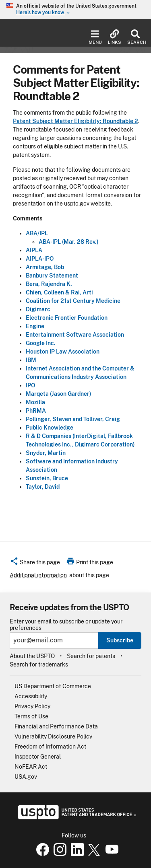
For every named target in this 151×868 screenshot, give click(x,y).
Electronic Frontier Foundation (67, 318)
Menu (95, 37)
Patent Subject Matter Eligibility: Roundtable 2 (75, 121)
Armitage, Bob (45, 267)
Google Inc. (41, 343)
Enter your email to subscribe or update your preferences (66, 625)
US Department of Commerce (53, 686)
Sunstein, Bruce (47, 478)
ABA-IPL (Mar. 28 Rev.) (69, 242)
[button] (35, 564)
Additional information (38, 575)
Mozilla (35, 402)
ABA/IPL (37, 233)
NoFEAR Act (31, 767)
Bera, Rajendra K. (49, 284)
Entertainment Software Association (75, 335)
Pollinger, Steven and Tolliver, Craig (73, 419)
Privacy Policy (32, 706)
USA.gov (26, 777)
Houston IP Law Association (63, 352)
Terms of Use (31, 716)
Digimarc (38, 309)
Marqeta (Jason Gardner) (59, 394)
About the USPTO (32, 656)
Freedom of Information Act (50, 747)
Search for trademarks (39, 664)
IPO (30, 385)
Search (135, 37)
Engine (35, 326)
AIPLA (34, 250)
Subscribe (120, 640)
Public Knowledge (50, 428)
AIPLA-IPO (40, 259)
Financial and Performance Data (56, 726)
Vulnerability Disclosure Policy (53, 736)
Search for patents (91, 656)
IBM (31, 360)
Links (115, 37)
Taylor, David (43, 487)
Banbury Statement (52, 276)
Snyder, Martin (46, 453)
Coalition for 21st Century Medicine (73, 301)
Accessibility (31, 696)
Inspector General (38, 757)
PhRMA (36, 411)
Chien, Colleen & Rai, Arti (59, 292)
